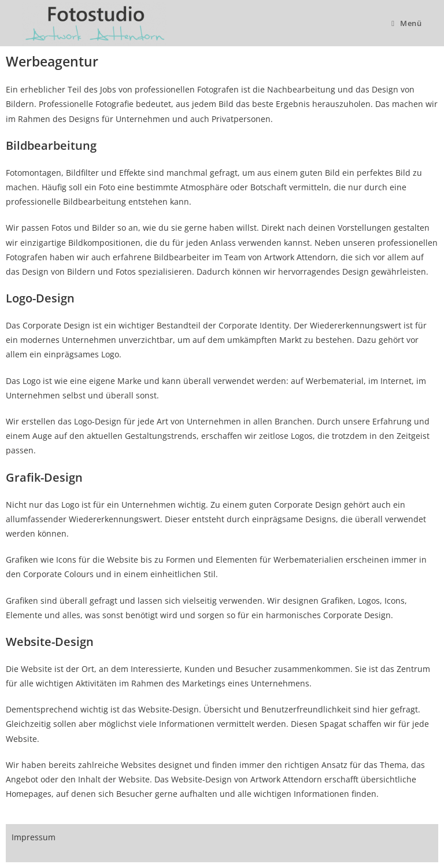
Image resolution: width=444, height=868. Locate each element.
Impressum (34, 837)
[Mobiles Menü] (406, 23)
